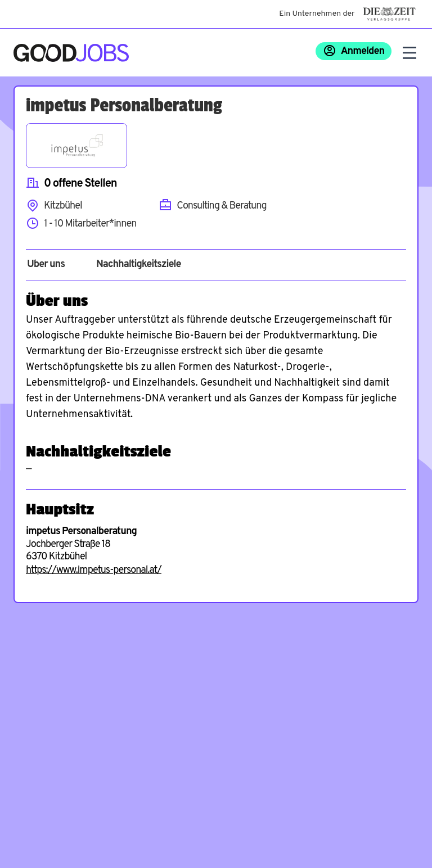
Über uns (46, 265)
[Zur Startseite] (71, 53)
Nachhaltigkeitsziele (139, 265)
